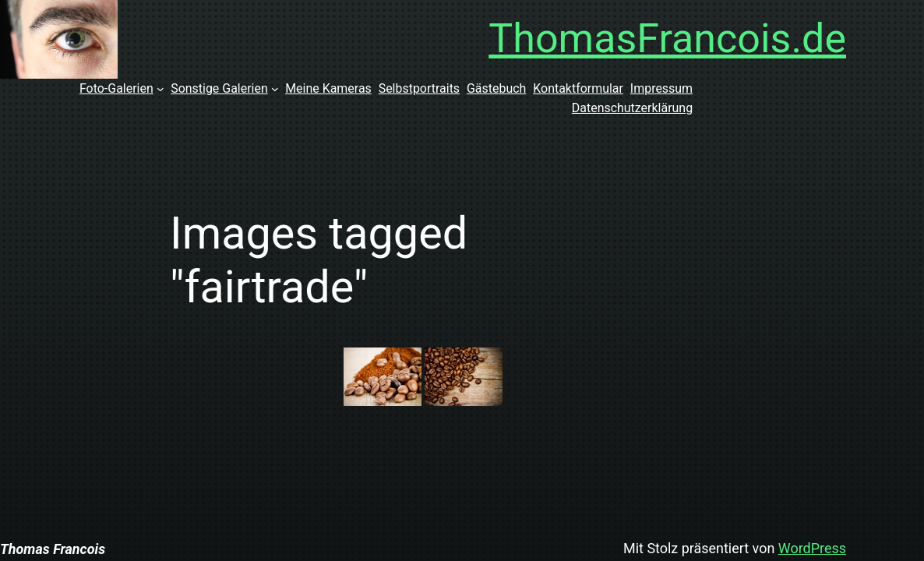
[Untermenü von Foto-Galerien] (160, 89)
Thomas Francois (53, 549)
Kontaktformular (578, 88)
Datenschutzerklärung (632, 108)
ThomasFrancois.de (667, 39)
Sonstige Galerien (219, 88)
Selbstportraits (419, 88)
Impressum (661, 88)
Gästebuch (496, 88)
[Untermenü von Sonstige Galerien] (275, 89)
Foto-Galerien (116, 88)
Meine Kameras (328, 88)
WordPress (812, 548)
